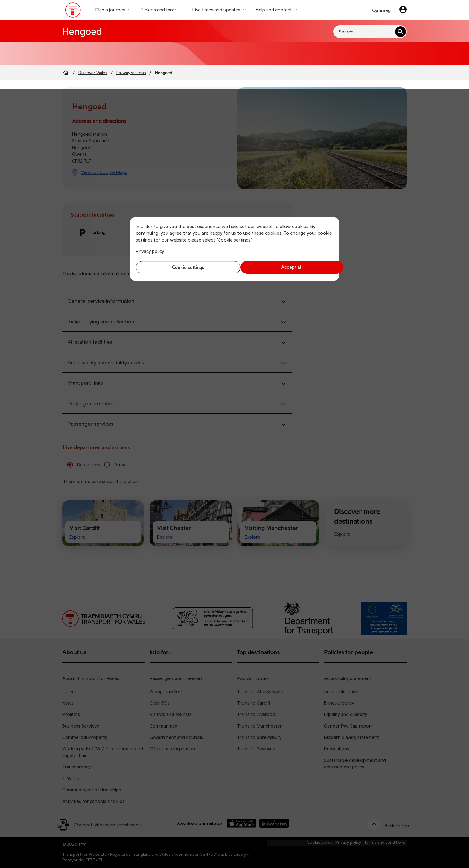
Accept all (285, 267)
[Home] (66, 73)
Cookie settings (184, 267)
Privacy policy (150, 251)
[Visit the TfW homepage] (73, 11)
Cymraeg (381, 10)
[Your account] (403, 10)
